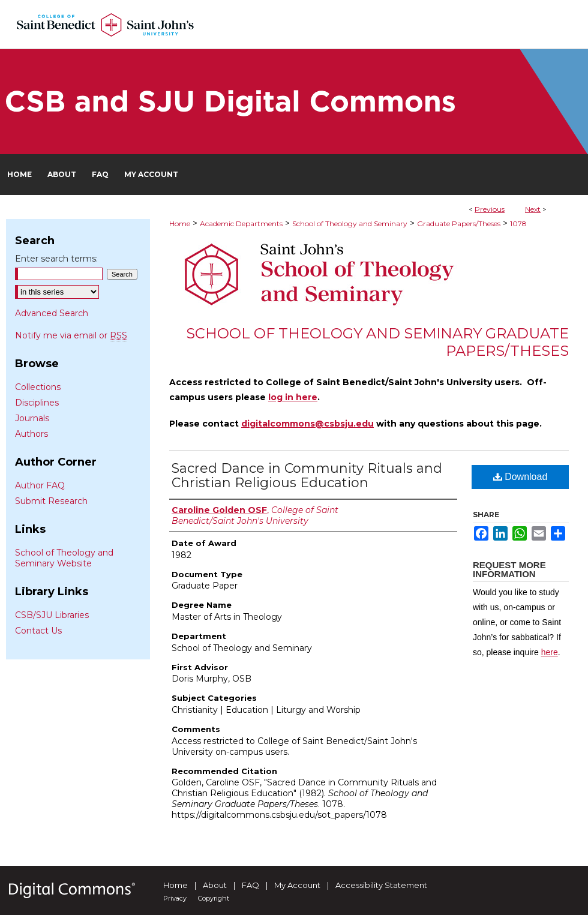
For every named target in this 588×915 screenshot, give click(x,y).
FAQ (250, 885)
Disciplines (37, 403)
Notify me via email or (71, 335)
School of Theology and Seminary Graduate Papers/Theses (377, 342)
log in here (293, 397)
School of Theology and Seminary (350, 223)
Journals (32, 418)
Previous (490, 209)
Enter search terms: (56, 259)
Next (533, 209)
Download (520, 477)
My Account (297, 885)
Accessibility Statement (381, 885)
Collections (38, 387)
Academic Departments (241, 223)
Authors (31, 434)
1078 (518, 223)
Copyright (214, 898)
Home (180, 223)
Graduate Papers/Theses (459, 223)
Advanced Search (52, 313)
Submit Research (51, 501)
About (215, 885)
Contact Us (38, 631)
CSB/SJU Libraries (52, 615)
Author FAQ (40, 485)
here (550, 652)
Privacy (175, 898)
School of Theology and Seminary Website (64, 558)
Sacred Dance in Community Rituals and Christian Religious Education (307, 475)
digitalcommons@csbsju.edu (307, 424)
